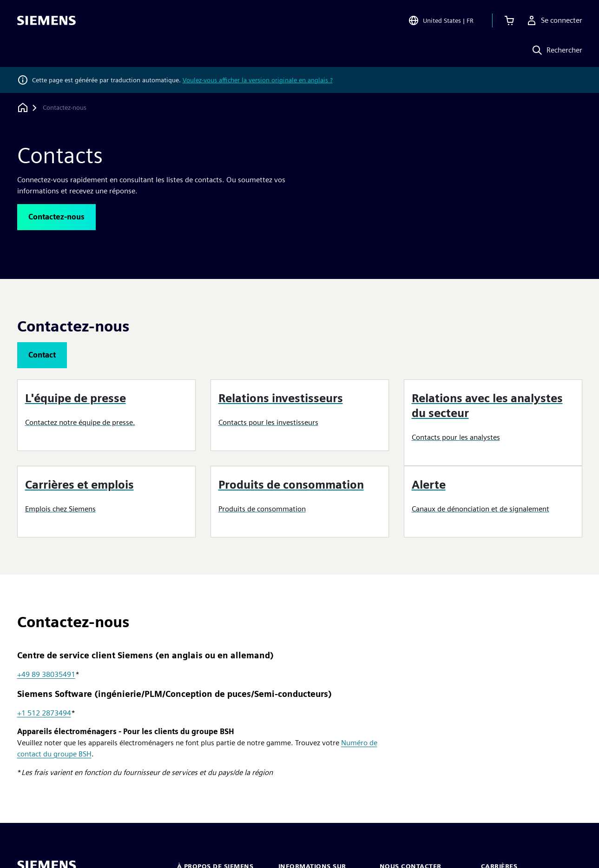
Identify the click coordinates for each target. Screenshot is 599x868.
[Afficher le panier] (509, 20)
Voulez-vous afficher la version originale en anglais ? (258, 80)
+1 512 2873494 (44, 713)
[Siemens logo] (46, 20)
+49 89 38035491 (46, 674)
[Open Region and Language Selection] (441, 20)
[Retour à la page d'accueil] (23, 108)
